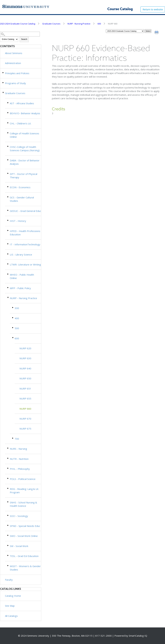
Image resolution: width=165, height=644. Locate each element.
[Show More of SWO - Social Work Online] (8, 535)
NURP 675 (25, 429)
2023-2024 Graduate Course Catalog (18, 24)
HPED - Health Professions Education (25, 233)
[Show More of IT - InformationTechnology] (8, 244)
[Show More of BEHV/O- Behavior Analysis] (8, 113)
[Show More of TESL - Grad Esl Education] (8, 555)
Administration (13, 63)
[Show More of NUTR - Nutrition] (8, 458)
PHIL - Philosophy (20, 469)
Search (24, 39)
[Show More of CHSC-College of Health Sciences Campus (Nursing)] (8, 146)
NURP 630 (25, 358)
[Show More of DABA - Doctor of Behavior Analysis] (8, 160)
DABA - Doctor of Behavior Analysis (25, 162)
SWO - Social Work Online (24, 536)
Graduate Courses (51, 24)
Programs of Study (15, 83)
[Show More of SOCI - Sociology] (8, 515)
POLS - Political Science (23, 479)
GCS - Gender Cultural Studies (22, 199)
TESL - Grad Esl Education (24, 556)
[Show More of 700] (13, 438)
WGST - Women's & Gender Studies (25, 568)
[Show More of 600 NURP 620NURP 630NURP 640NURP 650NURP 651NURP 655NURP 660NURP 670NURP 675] (13, 338)
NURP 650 (25, 378)
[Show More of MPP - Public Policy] (8, 288)
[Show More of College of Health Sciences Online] (8, 133)
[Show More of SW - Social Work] (8, 545)
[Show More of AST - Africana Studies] (8, 103)
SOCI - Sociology (19, 516)
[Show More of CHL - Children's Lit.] (8, 123)
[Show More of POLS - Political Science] (8, 478)
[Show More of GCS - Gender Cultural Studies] (8, 197)
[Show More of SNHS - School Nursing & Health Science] (8, 502)
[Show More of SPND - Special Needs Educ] (8, 525)
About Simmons (14, 53)
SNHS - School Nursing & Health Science (23, 504)
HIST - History (18, 221)
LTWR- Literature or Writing (25, 264)
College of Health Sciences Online (24, 135)
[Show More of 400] (13, 318)
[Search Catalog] (20, 34)
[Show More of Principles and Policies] (3, 73)
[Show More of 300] (13, 308)
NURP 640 (25, 368)
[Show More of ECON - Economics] (8, 187)
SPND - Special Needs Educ (25, 526)
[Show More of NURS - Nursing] (8, 448)
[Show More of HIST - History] (8, 220)
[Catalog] (125, 31)
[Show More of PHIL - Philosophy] (8, 468)
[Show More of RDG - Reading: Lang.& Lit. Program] (8, 488)
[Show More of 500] (13, 328)
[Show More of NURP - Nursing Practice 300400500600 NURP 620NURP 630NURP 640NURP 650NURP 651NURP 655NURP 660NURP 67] (8, 298)
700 (17, 439)
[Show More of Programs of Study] (3, 83)
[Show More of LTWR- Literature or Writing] (8, 264)
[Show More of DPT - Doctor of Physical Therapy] (8, 173)
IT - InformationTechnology (25, 244)
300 (17, 308)
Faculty (9, 580)
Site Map (10, 606)
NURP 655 (25, 398)
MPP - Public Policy (20, 288)
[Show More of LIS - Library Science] (8, 254)
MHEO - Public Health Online (22, 276)
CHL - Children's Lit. (21, 123)
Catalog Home (13, 596)
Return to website (153, 9)
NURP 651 (25, 389)
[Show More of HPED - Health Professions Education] (8, 230)
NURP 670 (25, 419)
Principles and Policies (17, 73)
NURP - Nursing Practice (79, 24)
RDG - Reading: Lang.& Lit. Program (24, 491)
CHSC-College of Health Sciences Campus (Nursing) (25, 149)
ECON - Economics (20, 187)
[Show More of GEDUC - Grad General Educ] (8, 210)
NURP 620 (25, 348)
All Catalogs (11, 616)
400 (17, 318)
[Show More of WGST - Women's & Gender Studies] (8, 566)
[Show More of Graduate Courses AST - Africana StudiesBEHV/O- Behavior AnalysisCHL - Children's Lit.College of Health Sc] (3, 93)
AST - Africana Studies (22, 103)
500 (17, 328)
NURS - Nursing (18, 449)
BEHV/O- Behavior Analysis (25, 113)
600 (99, 24)
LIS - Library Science (21, 255)
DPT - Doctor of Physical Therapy (24, 176)
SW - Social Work (19, 546)
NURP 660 (25, 409)
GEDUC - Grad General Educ (25, 211)
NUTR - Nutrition (19, 459)
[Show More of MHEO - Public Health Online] (8, 274)
